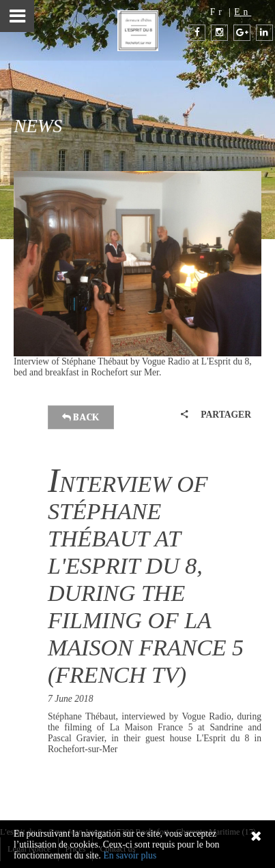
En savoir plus (130, 855)
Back (81, 417)
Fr (218, 12)
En (243, 12)
